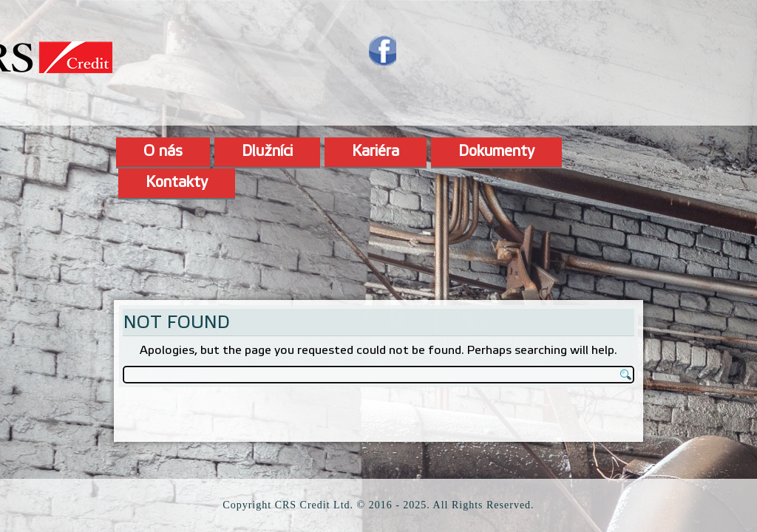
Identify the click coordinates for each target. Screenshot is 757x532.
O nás (163, 152)
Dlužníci (267, 152)
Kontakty (177, 183)
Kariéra (376, 152)
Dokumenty (496, 152)
